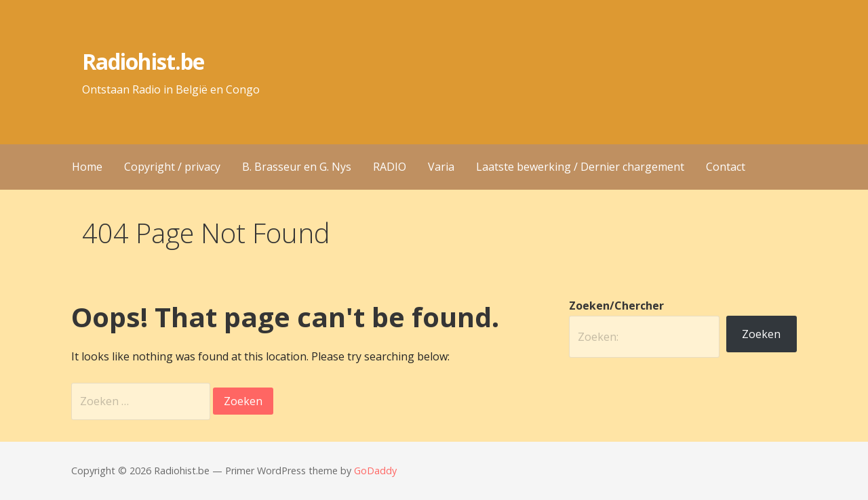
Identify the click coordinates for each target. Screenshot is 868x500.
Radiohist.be (143, 61)
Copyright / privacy (172, 167)
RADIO (390, 167)
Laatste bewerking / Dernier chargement (580, 167)
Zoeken (761, 334)
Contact (726, 167)
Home (87, 167)
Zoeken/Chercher (616, 306)
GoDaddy (375, 471)
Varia (441, 167)
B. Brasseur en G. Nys (297, 167)
